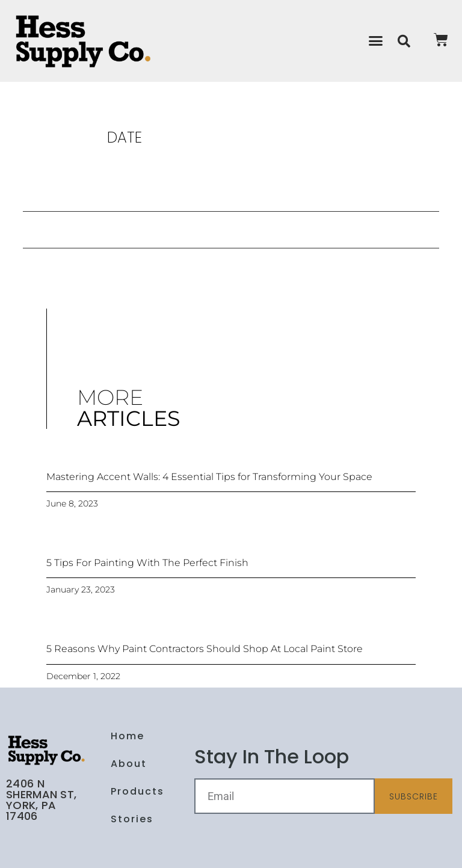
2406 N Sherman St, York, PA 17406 (41, 800)
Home (128, 736)
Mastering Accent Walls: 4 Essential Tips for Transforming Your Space (209, 477)
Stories (132, 819)
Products (137, 791)
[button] (375, 41)
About (129, 764)
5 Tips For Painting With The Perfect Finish (147, 563)
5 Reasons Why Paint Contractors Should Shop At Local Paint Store (205, 649)
